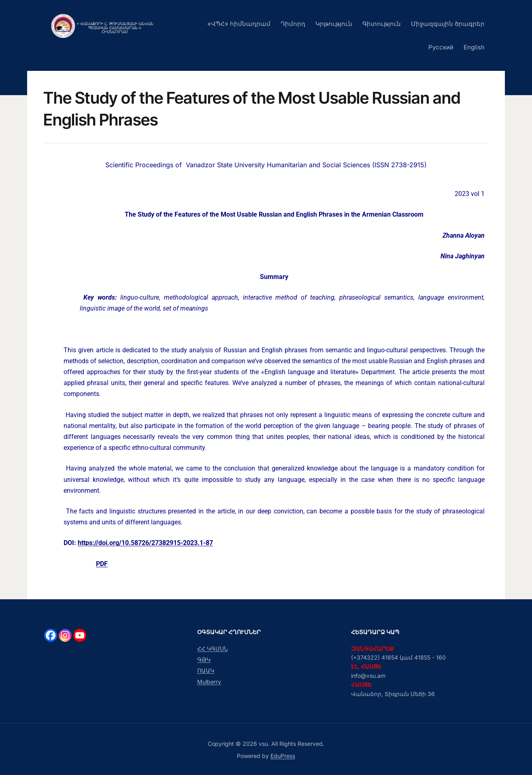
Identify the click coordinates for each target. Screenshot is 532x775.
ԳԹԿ (204, 659)
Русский (441, 47)
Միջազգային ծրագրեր (448, 24)
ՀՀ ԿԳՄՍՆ (213, 648)
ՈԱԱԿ (206, 670)
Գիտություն (382, 24)
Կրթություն (334, 24)
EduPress (283, 756)
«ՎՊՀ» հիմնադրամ (239, 24)
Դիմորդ (293, 24)
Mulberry (209, 682)
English (474, 47)
